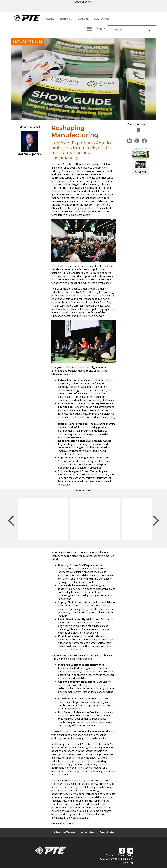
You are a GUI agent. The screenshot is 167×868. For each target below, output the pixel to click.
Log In (101, 28)
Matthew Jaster (29, 154)
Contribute (107, 832)
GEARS (50, 19)
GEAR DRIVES (102, 19)
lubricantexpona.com (63, 823)
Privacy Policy (125, 855)
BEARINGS (66, 19)
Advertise (87, 832)
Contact (110, 855)
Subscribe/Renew (64, 832)
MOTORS (83, 19)
